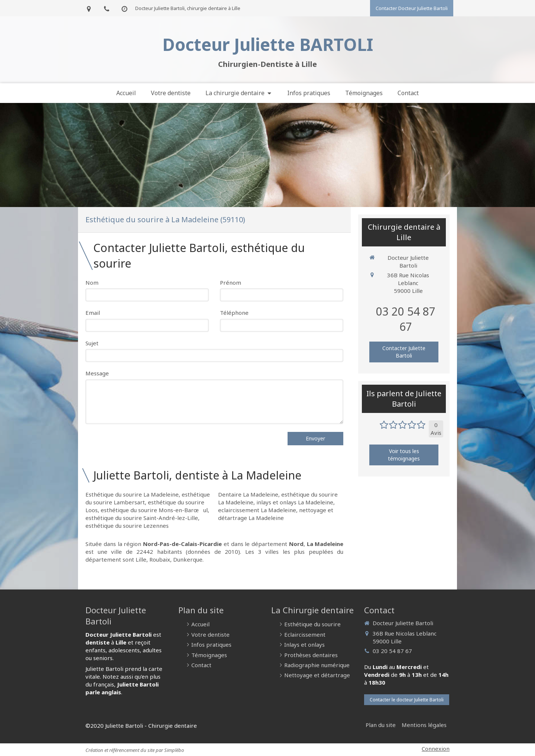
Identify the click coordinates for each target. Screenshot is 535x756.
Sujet (92, 343)
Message (97, 373)
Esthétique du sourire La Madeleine (132, 494)
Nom (92, 282)
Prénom (231, 282)
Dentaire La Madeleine (248, 494)
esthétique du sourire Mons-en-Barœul (154, 510)
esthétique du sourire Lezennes (127, 526)
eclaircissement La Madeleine (257, 510)
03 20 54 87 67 (406, 319)
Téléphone (234, 313)
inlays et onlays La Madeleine (295, 502)
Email (93, 313)
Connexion (436, 749)
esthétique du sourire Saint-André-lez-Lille (142, 518)
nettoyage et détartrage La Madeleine (276, 514)
